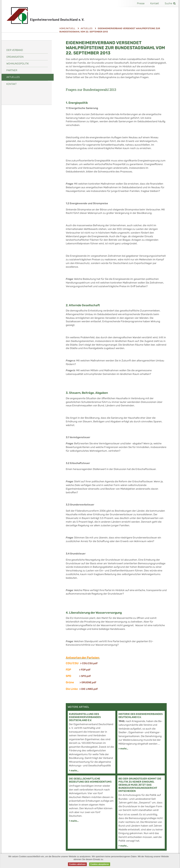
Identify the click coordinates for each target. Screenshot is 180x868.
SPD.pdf (86, 676)
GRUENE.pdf (89, 682)
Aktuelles (87, 28)
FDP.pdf (86, 670)
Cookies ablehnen (77, 864)
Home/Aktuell (67, 28)
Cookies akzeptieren (100, 864)
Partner (12, 70)
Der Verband (15, 50)
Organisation (15, 57)
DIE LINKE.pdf (89, 689)
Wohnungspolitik (18, 64)
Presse (141, 3)
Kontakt (155, 3)
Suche (170, 3)
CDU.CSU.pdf (90, 663)
